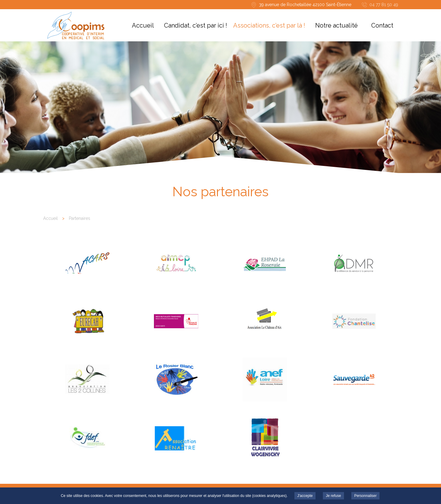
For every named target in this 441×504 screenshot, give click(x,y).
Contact (382, 25)
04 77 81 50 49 (384, 5)
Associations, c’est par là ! (269, 25)
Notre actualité (336, 25)
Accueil (143, 25)
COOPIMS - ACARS (76, 25)
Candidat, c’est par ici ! (196, 25)
